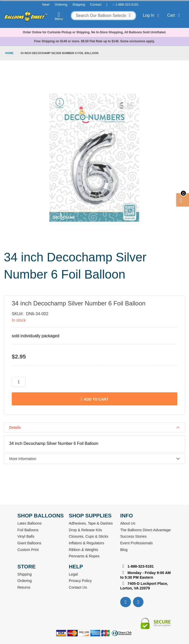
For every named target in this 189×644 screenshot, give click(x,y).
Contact (96, 4)
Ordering (61, 4)
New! (46, 4)
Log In (152, 15)
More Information (23, 459)
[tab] (94, 427)
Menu (59, 16)
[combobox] (103, 16)
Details (15, 427)
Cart (175, 15)
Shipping (79, 4)
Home (9, 53)
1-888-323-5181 (127, 4)
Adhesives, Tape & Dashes (91, 523)
